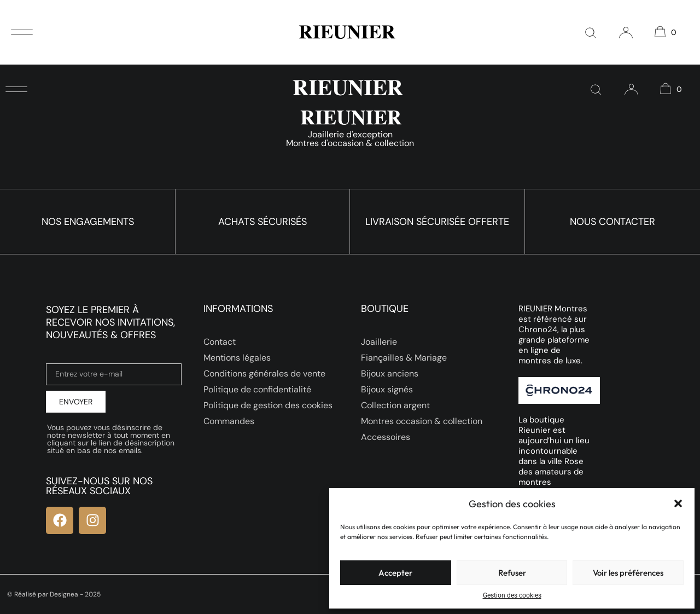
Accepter (395, 573)
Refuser (512, 573)
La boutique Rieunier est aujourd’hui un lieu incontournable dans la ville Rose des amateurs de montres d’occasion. (554, 456)
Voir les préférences (628, 573)
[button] (678, 503)
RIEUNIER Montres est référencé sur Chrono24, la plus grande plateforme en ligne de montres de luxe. (554, 335)
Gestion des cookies (512, 595)
